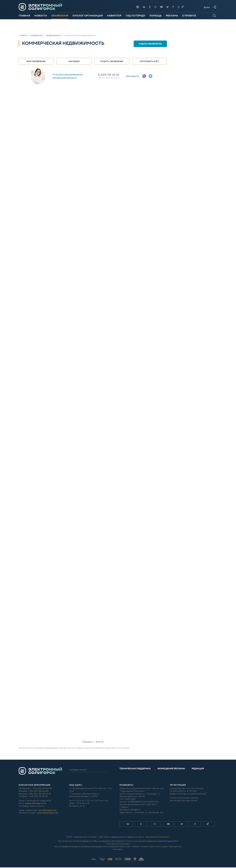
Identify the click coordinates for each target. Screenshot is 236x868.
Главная (24, 16)
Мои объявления (36, 61)
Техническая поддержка (135, 769)
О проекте (189, 16)
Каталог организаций (88, 16)
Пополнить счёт (149, 61)
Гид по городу (135, 16)
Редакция (198, 769)
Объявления (60, 16)
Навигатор (114, 16)
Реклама (172, 16)
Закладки (74, 61)
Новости (41, 16)
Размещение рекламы (171, 769)
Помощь (156, 16)
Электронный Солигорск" (157, 837)
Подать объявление (151, 44)
